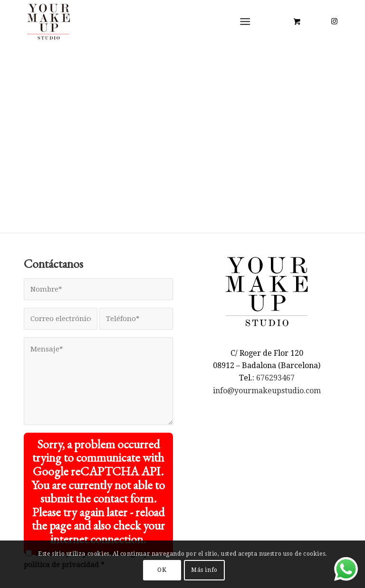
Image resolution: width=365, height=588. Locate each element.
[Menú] (245, 21)
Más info (204, 570)
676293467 (275, 378)
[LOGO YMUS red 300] (49, 21)
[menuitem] (247, 21)
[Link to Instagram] (334, 21)
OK (162, 570)
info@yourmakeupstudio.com (267, 391)
